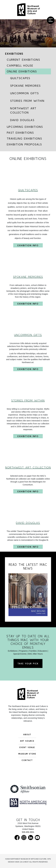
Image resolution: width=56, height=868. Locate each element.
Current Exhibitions (23, 60)
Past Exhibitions (20, 133)
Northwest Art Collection (23, 110)
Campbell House (20, 65)
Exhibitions (14, 54)
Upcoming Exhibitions (25, 127)
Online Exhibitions (22, 71)
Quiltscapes (20, 78)
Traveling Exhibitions (24, 138)
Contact (27, 760)
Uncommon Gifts (24, 93)
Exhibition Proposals (24, 144)
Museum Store (27, 754)
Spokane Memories (25, 86)
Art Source (27, 741)
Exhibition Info (28, 245)
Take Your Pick (28, 663)
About (27, 734)
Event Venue (27, 747)
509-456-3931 (28, 832)
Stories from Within (27, 101)
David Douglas (22, 120)
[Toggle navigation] (51, 20)
